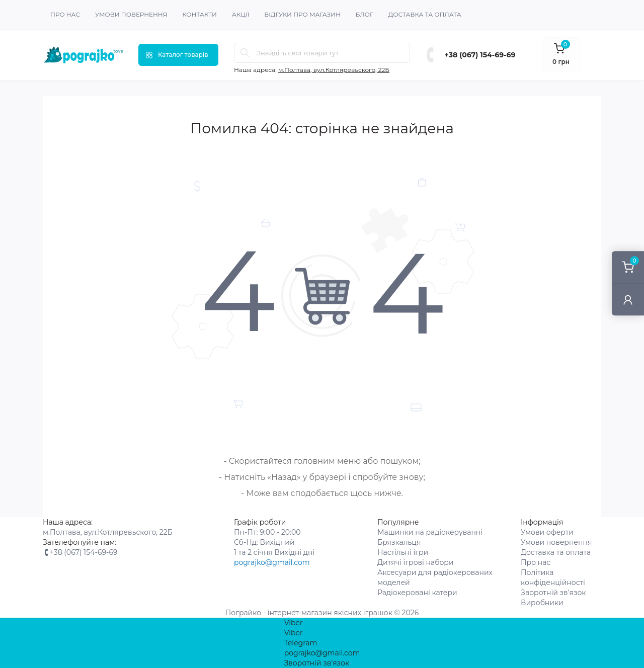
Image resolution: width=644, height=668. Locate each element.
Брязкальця (399, 542)
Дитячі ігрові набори (416, 562)
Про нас (65, 14)
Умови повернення (131, 14)
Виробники (542, 603)
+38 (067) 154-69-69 (480, 55)
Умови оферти (547, 532)
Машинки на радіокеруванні (430, 532)
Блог (365, 14)
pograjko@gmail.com (272, 562)
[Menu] (178, 55)
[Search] (245, 53)
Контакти (199, 14)
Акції (240, 14)
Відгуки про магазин (302, 14)
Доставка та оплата (425, 14)
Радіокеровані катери (417, 593)
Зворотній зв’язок (553, 593)
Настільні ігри (403, 552)
